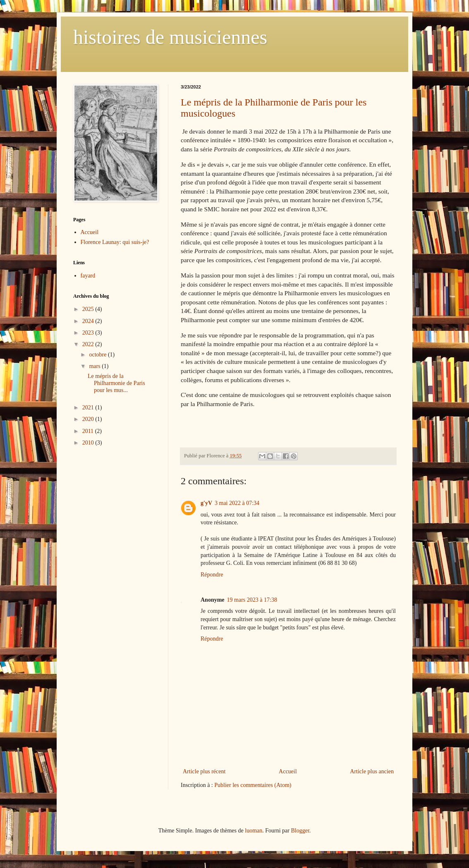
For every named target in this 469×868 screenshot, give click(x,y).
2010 (89, 443)
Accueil (288, 771)
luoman (254, 831)
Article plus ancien (372, 771)
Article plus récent (204, 771)
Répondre (212, 575)
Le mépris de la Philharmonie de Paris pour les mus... (116, 383)
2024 (89, 321)
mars (95, 366)
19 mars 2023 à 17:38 (252, 600)
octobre (98, 355)
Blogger (300, 831)
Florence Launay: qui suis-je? (115, 242)
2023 (89, 333)
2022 (89, 344)
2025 (89, 309)
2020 (89, 419)
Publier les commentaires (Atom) (253, 785)
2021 (89, 408)
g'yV (206, 503)
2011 (89, 431)
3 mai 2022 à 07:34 (237, 503)
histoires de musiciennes (170, 37)
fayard (88, 276)
